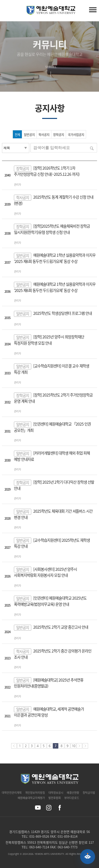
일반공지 (29, 134)
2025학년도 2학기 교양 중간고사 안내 (61, 627)
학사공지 (44, 134)
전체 (17, 134)
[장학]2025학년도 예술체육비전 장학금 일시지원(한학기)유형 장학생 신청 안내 (52, 229)
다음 (79, 746)
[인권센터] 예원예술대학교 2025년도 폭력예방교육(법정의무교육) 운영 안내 (50, 601)
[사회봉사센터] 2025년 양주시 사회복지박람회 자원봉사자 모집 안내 (45, 572)
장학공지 (59, 134)
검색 (8, 12)
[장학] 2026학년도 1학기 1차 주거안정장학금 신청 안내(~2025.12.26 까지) (47, 171)
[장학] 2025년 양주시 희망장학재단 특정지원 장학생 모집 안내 (49, 340)
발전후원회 (55, 798)
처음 (14, 746)
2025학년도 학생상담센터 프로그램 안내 (63, 313)
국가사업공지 (76, 134)
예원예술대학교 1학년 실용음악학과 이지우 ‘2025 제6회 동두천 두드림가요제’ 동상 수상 (55, 258)
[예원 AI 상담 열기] (88, 857)
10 (73, 746)
